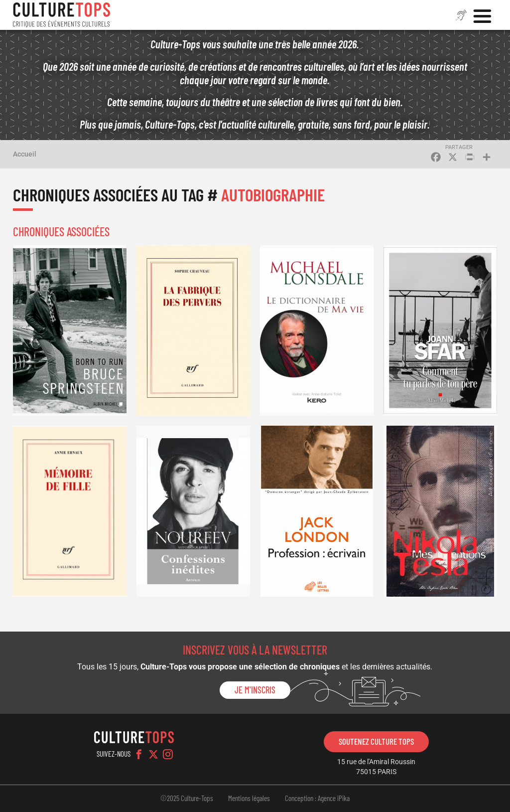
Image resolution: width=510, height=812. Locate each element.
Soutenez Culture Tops (376, 741)
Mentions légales (249, 798)
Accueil (25, 154)
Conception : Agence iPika (317, 798)
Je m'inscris (255, 690)
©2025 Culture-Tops (187, 798)
